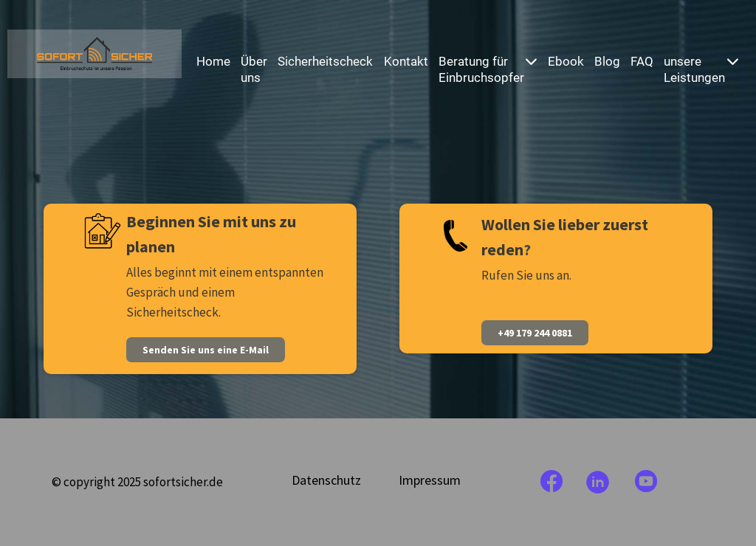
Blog (607, 61)
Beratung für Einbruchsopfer (488, 69)
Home (213, 61)
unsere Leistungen (701, 69)
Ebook (566, 61)
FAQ (642, 61)
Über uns (254, 69)
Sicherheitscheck (325, 61)
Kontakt (406, 61)
